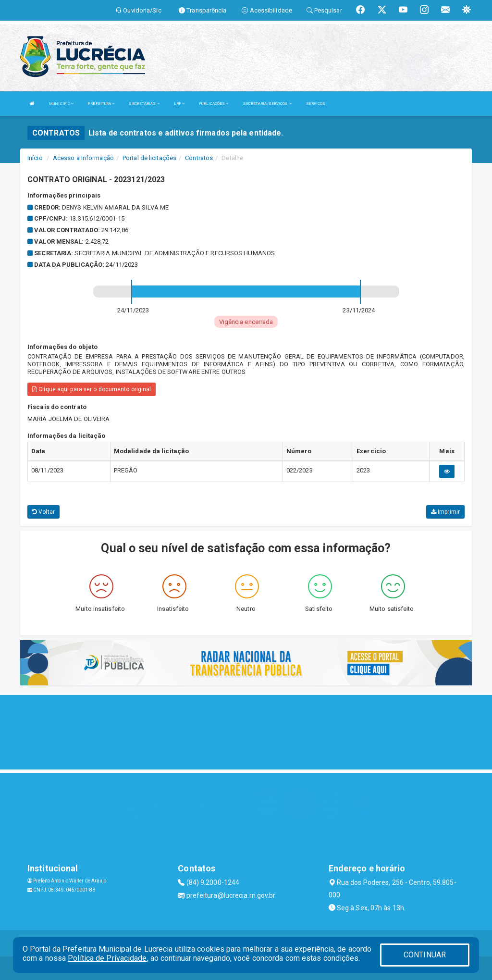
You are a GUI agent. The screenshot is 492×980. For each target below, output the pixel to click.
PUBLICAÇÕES (214, 104)
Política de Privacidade (107, 958)
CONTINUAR (425, 955)
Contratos (199, 158)
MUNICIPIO (61, 104)
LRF (179, 104)
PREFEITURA (101, 104)
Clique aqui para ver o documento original (92, 389)
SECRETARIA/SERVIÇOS (267, 104)
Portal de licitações (149, 158)
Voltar (43, 512)
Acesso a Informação (83, 158)
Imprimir (445, 512)
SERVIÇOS (316, 104)
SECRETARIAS (144, 104)
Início (35, 158)
